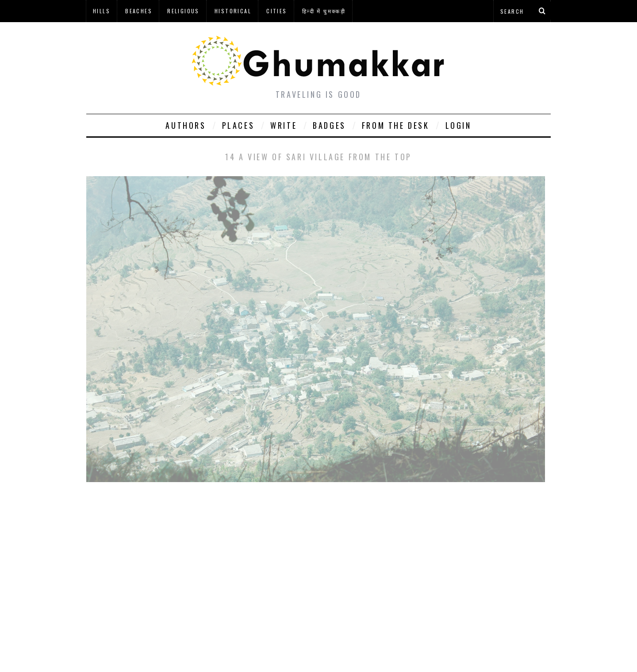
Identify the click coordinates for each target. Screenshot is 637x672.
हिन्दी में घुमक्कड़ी (324, 11)
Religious (183, 11)
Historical (233, 11)
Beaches (139, 11)
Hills (102, 11)
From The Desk (396, 125)
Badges (329, 125)
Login (459, 125)
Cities (276, 11)
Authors (186, 125)
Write (284, 125)
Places (238, 125)
